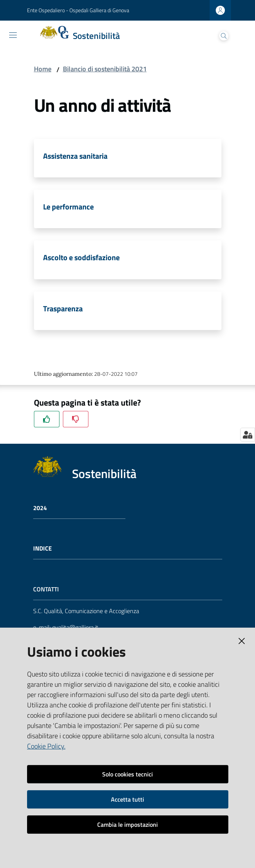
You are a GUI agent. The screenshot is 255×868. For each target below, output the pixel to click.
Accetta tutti (127, 799)
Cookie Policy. (46, 746)
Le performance (68, 207)
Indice (42, 548)
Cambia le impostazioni (127, 825)
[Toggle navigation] (13, 35)
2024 (40, 508)
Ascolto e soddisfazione (81, 257)
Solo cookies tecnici (127, 774)
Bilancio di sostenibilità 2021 (105, 69)
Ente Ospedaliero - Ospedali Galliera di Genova (78, 10)
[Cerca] (224, 36)
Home (43, 69)
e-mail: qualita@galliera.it (66, 627)
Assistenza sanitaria (75, 156)
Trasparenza (63, 308)
